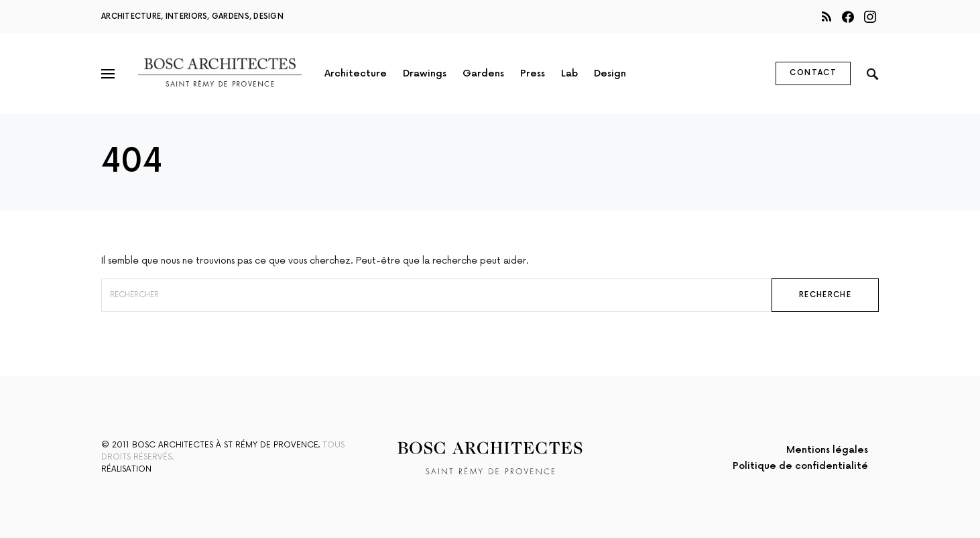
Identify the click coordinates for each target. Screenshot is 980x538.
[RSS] (826, 17)
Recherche (825, 295)
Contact (813, 73)
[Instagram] (870, 17)
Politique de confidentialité (800, 466)
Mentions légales (827, 450)
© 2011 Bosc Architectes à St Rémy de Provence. (210, 445)
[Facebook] (848, 17)
